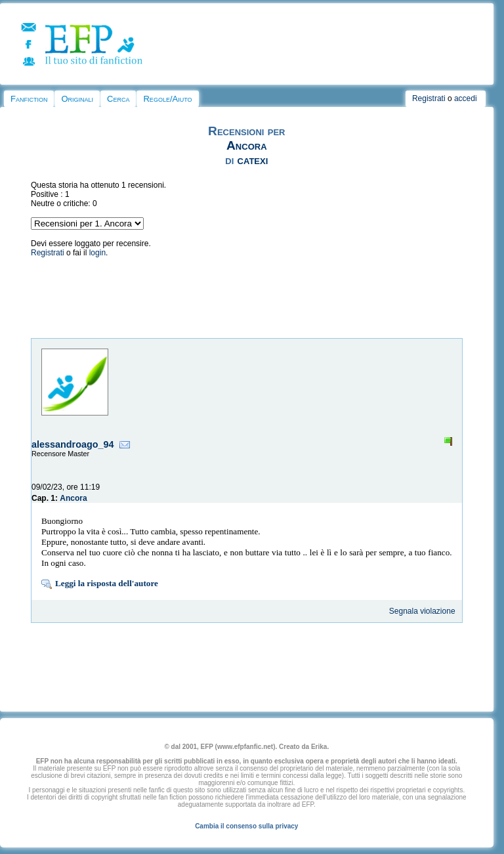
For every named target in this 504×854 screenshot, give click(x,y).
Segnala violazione (422, 611)
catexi (253, 160)
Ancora (247, 145)
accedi (466, 98)
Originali (77, 99)
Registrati (429, 98)
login (97, 253)
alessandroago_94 (73, 444)
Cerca (118, 99)
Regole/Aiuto (167, 99)
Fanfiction (29, 99)
